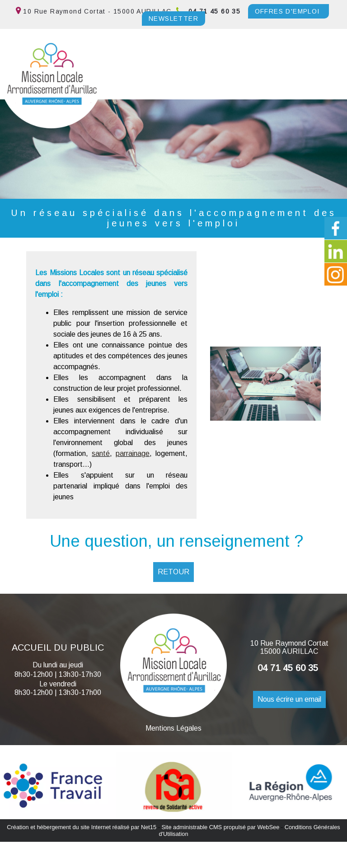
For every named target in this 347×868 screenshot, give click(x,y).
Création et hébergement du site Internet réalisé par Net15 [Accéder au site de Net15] (82, 827)
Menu (25, 87)
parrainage (133, 453)
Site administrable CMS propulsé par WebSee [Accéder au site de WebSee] (220, 827)
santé (101, 453)
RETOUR (173, 572)
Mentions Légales (173, 728)
